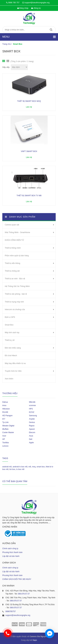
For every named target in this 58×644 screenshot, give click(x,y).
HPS (31, 409)
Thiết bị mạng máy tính (14, 302)
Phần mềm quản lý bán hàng (17, 256)
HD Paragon (7, 416)
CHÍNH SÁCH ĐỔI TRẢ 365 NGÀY (17, 579)
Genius (32, 422)
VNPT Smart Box (29, 151)
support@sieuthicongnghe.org (37, 3)
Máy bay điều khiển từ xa (15, 363)
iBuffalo (5, 429)
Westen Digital (8, 426)
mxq (34, 467)
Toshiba (5, 443)
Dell (31, 439)
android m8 (7, 467)
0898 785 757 (14, 3)
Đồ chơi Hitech (11, 356)
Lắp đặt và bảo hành (11, 556)
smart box (41, 467)
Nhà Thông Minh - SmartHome (17, 232)
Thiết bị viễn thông (12, 263)
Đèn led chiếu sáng (13, 348)
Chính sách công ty (10, 549)
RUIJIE (5, 412)
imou (4, 405)
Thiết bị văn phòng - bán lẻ (16, 294)
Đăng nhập (23, 8)
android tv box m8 (20, 467)
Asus (31, 436)
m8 (30, 467)
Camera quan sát (12, 225)
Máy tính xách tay (12, 333)
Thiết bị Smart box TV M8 (29, 196)
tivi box (12, 469)
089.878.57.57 (24, 594)
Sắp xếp (6, 67)
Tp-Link (5, 422)
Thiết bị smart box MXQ (29, 101)
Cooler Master (8, 432)
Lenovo (5, 446)
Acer (4, 436)
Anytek (32, 419)
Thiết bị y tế (10, 340)
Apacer (32, 429)
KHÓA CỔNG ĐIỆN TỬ (14, 240)
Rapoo (32, 426)
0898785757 (11, 611)
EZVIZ (32, 412)
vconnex (32, 405)
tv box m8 (20, 469)
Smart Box (9, 325)
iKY (4, 419)
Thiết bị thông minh (13, 248)
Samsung (33, 416)
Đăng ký (36, 8)
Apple (31, 443)
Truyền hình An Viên (13, 371)
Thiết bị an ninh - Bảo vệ (15, 279)
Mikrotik (32, 402)
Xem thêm (9, 379)
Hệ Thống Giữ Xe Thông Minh (17, 286)
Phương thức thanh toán (12, 552)
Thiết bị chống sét (12, 271)
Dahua (5, 402)
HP (4, 439)
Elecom (32, 432)
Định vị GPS (10, 317)
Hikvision (6, 409)
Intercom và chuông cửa (15, 309)
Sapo (35, 640)
